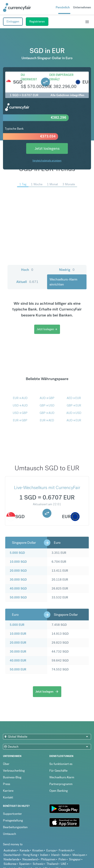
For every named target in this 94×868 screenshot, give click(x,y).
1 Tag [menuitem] (23, 184)
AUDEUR (74, 420)
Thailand (52, 864)
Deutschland (12, 855)
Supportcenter (12, 814)
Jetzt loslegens (47, 148)
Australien (10, 850)
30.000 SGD (18, 580)
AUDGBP (47, 398)
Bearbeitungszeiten (15, 827)
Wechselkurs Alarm (62, 777)
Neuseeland (30, 859)
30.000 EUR (18, 652)
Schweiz (38, 864)
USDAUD (20, 405)
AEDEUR (74, 398)
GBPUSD (47, 405)
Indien (44, 855)
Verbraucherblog (14, 771)
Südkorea (10, 864)
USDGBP (20, 413)
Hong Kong (30, 855)
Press (7, 784)
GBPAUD (47, 413)
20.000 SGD (18, 571)
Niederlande (11, 859)
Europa (51, 850)
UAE (64, 864)
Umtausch (10, 834)
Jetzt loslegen (47, 329)
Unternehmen (82, 7)
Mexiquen (79, 855)
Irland (55, 855)
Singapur (75, 859)
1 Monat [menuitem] (52, 184)
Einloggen (13, 21)
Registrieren (37, 21)
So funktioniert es (61, 764)
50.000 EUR (18, 669)
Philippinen (48, 859)
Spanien (24, 864)
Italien (66, 855)
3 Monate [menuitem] (69, 184)
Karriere (8, 791)
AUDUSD (74, 413)
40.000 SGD (18, 588)
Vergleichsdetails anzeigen (47, 161)
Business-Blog (12, 777)
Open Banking (58, 791)
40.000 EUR (18, 660)
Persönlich (63, 7)
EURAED (47, 420)
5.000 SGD (17, 553)
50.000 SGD (18, 597)
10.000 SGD (18, 562)
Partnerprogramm (61, 784)
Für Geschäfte (58, 771)
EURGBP (20, 420)
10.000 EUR (18, 634)
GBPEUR (74, 405)
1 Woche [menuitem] (37, 184)
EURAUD (20, 398)
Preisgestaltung (13, 820)
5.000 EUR (17, 625)
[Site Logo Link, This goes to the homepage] (17, 7)
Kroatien (38, 850)
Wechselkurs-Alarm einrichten (63, 282)
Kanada (24, 850)
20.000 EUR (18, 643)
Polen (62, 859)
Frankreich (66, 850)
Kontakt (8, 797)
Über (6, 764)
